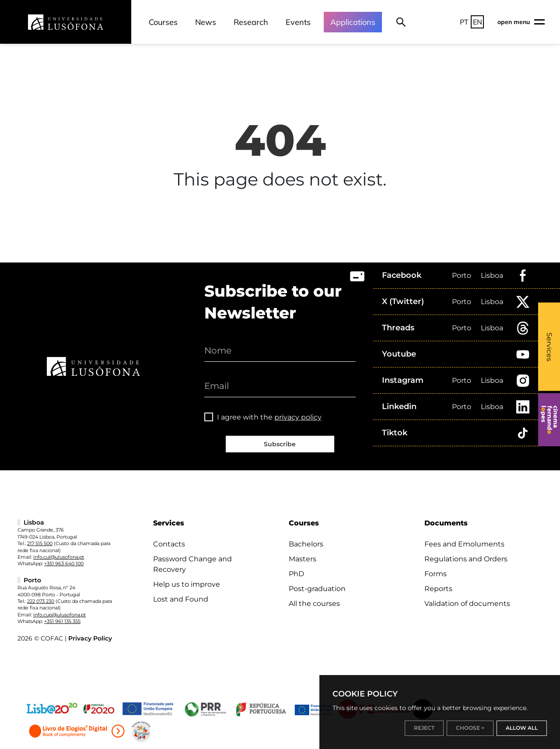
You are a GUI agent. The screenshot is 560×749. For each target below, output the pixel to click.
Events (298, 22)
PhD (296, 574)
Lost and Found (181, 599)
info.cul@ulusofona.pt (59, 557)
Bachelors (306, 544)
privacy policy (298, 417)
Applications (353, 22)
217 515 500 (40, 543)
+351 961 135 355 (62, 621)
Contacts (169, 544)
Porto (462, 275)
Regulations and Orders (466, 559)
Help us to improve (187, 584)
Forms (436, 574)
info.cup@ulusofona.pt (59, 615)
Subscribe (280, 444)
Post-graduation (317, 589)
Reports (438, 589)
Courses (163, 22)
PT (464, 22)
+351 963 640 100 (64, 563)
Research (251, 22)
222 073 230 (41, 601)
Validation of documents (467, 604)
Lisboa (492, 275)
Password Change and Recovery (192, 564)
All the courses (314, 604)
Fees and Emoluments (464, 544)
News (206, 22)
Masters (303, 559)
